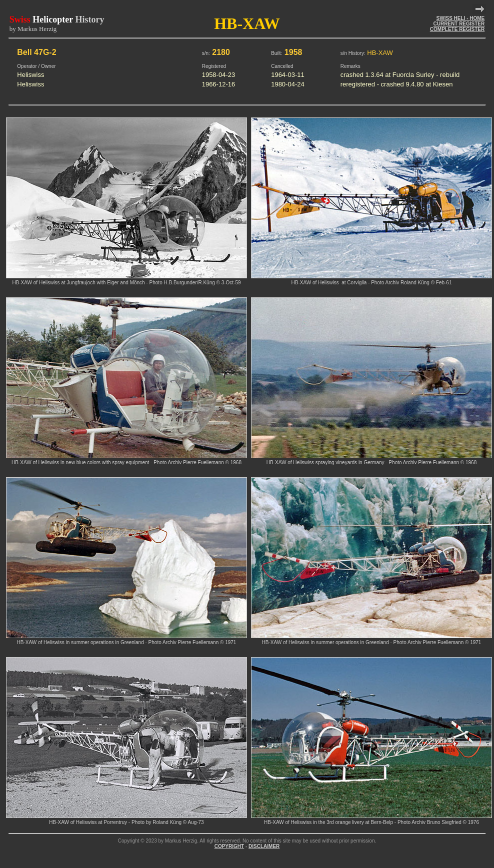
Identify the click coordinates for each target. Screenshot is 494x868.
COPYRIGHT (229, 846)
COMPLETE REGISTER (457, 29)
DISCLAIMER (264, 846)
